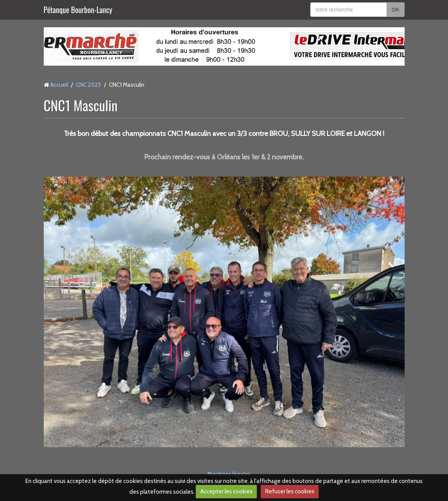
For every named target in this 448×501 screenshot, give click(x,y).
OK (395, 10)
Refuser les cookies (290, 491)
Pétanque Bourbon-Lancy (78, 10)
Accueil (59, 85)
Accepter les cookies (226, 491)
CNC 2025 (88, 85)
